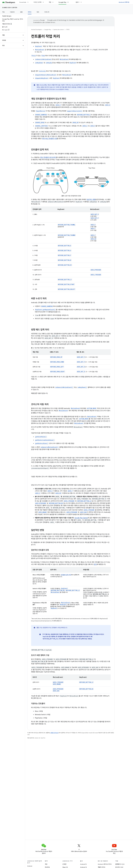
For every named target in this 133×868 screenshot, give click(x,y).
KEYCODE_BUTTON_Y (64, 255)
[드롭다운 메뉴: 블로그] (82, 2)
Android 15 (83, 864)
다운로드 (12, 12)
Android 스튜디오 (124, 2)
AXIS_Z (93, 235)
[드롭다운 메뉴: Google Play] (69, 2)
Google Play (48, 30)
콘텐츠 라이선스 (55, 733)
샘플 (21, 12)
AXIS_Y (93, 229)
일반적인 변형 (91, 200)
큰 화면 (64, 864)
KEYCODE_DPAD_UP (56, 357)
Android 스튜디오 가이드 (105, 864)
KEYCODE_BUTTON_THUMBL (67, 225)
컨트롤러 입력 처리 (66, 575)
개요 (3, 12)
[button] (11, 35)
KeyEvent (64, 589)
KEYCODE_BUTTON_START (66, 284)
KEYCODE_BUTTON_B (65, 260)
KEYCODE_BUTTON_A (64, 250)
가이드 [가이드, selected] (30, 12)
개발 (50, 2)
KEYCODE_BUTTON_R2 (58, 590)
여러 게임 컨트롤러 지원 (50, 139)
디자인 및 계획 (38, 2)
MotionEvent (55, 592)
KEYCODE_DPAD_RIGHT (58, 372)
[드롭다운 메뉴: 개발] (54, 2)
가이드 (68, 30)
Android (30, 866)
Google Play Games (81, 518)
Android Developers (37, 30)
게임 (46, 864)
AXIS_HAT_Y (95, 218)
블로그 (78, 2)
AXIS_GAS (56, 691)
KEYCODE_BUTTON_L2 (73, 590)
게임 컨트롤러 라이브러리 (48, 157)
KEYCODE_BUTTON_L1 (65, 280)
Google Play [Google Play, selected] (62, 2)
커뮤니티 (47, 12)
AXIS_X (93, 225)
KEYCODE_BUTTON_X (64, 246)
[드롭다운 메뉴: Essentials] (29, 2)
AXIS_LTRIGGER (96, 275)
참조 (38, 12)
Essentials (23, 2)
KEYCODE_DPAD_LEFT (57, 367)
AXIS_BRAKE (57, 684)
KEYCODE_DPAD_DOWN (57, 362)
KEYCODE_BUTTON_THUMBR (67, 235)
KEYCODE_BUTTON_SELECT (67, 289)
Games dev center (10, 8)
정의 (95, 564)
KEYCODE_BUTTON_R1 (65, 265)
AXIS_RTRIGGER (96, 270)
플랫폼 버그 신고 (120, 864)
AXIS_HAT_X (95, 214)
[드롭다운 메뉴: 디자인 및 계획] (44, 2)
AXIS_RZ (93, 239)
